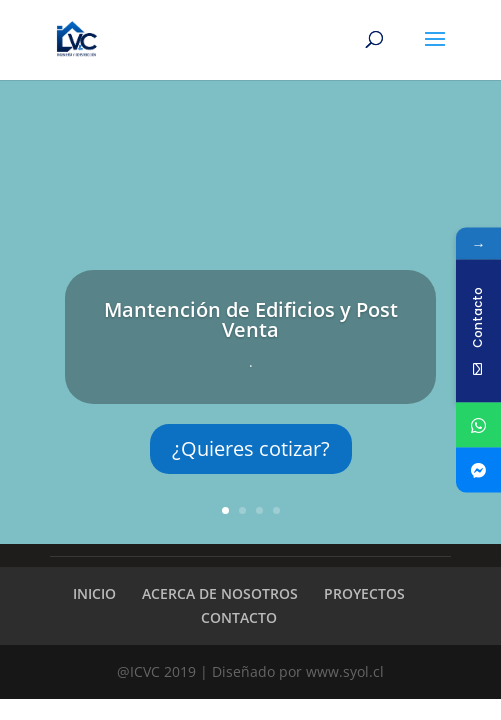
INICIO (94, 593)
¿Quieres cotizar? (251, 448)
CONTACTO (239, 617)
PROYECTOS (364, 593)
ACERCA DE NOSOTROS (220, 593)
